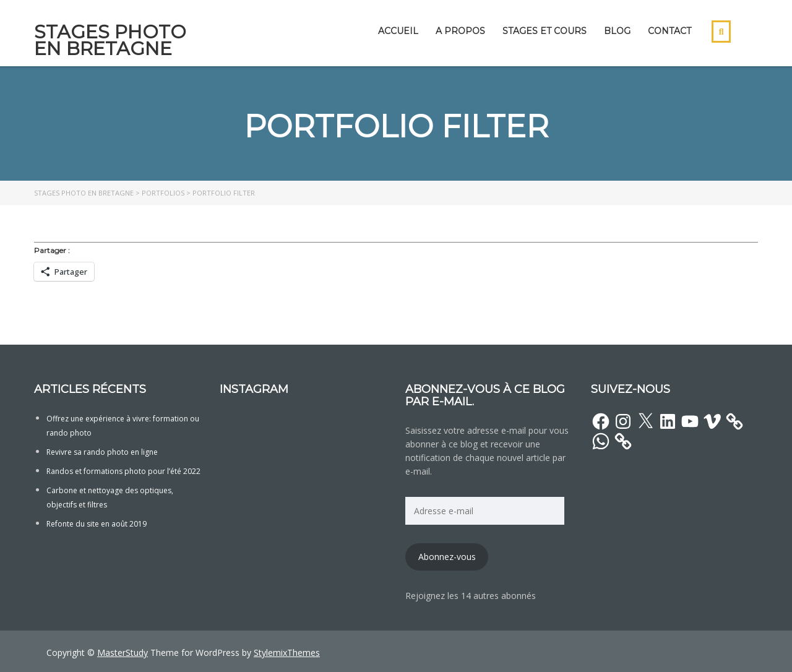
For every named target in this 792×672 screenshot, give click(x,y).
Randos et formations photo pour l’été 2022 (123, 471)
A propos (460, 31)
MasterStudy (123, 653)
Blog (617, 31)
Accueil (398, 31)
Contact (669, 31)
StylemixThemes (287, 653)
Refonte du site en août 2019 (97, 524)
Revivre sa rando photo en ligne (102, 452)
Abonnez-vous (447, 557)
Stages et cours (544, 31)
